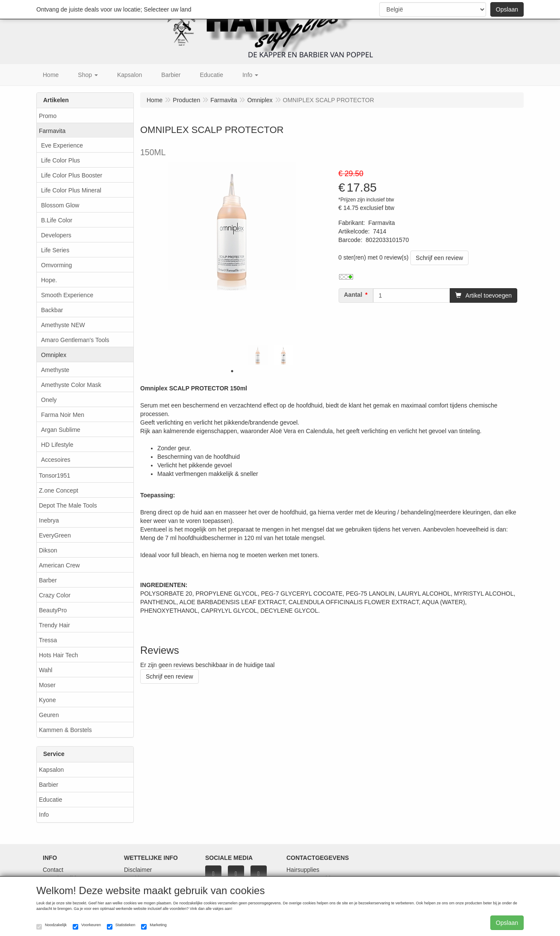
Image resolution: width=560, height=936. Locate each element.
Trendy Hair (55, 625)
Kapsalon (51, 770)
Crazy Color (55, 595)
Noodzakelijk (52, 926)
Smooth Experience (67, 295)
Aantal (353, 295)
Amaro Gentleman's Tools (75, 340)
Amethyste (55, 370)
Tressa (48, 640)
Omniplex (54, 355)
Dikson (48, 550)
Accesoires (56, 460)
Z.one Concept (59, 490)
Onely (49, 400)
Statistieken (121, 926)
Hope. (49, 280)
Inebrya (49, 520)
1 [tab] (232, 371)
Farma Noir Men (63, 415)
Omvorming (56, 265)
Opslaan (507, 9)
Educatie (50, 800)
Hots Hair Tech (59, 655)
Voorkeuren (87, 926)
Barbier (49, 785)
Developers (56, 235)
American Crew (59, 565)
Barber (48, 580)
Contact (53, 870)
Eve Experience (62, 145)
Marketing (154, 926)
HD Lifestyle (57, 445)
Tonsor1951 (55, 475)
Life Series (55, 250)
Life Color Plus (60, 160)
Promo (48, 116)
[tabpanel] (258, 355)
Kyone (47, 700)
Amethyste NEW (63, 325)
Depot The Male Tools (68, 505)
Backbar (52, 310)
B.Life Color (57, 220)
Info (44, 815)
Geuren (49, 715)
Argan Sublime (61, 430)
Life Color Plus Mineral (71, 190)
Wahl (46, 670)
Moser (47, 685)
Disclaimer (138, 870)
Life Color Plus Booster (72, 175)
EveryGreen (55, 535)
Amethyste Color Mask (71, 385)
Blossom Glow (60, 205)
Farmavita (52, 131)
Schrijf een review (440, 258)
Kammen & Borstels (65, 730)
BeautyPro (53, 610)
